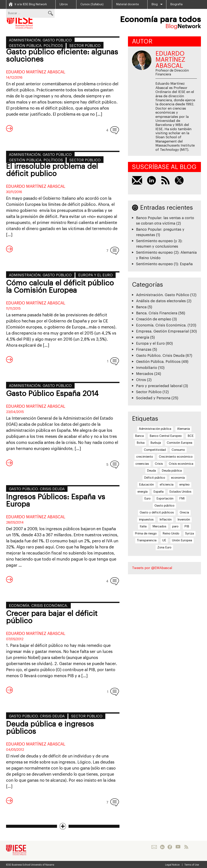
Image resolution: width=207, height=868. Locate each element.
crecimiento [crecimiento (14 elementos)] (145, 457)
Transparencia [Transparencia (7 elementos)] (147, 540)
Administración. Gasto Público (40, 40)
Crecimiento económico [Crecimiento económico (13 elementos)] (176, 457)
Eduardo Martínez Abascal (36, 72)
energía (143, 337)
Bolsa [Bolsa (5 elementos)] (141, 443)
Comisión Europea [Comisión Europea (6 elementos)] (180, 443)
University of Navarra (43, 865)
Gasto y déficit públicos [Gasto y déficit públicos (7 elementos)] (157, 513)
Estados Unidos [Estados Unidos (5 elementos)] (180, 492)
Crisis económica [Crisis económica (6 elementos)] (181, 464)
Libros (64, 4)
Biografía (176, 4)
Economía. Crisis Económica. (38, 606)
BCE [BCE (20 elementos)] (191, 436)
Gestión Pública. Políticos (36, 46)
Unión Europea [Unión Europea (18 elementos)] (182, 540)
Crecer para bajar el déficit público (52, 617)
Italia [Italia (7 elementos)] (143, 526)
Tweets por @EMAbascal (152, 568)
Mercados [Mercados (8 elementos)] (159, 526)
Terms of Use (192, 865)
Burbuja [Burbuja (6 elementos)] (156, 443)
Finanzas (144, 350)
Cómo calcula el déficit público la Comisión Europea (60, 287)
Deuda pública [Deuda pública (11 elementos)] (172, 471)
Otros (141, 380)
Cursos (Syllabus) (92, 4)
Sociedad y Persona (153, 398)
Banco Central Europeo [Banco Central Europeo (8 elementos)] (166, 436)
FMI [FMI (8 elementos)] (182, 499)
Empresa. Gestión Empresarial (162, 331)
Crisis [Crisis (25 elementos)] (159, 464)
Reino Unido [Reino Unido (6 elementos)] (171, 534)
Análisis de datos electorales (161, 301)
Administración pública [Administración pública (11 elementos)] (155, 429)
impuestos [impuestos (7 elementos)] (146, 520)
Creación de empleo (154, 319)
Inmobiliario (147, 368)
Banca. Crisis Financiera (157, 313)
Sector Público (85, 46)
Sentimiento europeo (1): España (164, 264)
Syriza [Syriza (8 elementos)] (190, 534)
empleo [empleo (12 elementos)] (184, 485)
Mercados (145, 374)
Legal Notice (172, 865)
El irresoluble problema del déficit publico (52, 170)
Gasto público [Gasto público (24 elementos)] (164, 506)
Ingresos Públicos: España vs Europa (56, 501)
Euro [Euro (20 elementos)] (147, 499)
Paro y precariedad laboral (159, 386)
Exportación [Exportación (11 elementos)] (165, 499)
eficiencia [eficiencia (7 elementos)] (167, 485)
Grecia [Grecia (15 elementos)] (184, 513)
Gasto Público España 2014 (52, 394)
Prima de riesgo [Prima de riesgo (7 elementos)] (146, 534)
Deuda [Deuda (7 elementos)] (151, 471)
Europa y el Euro (96, 275)
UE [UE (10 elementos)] (164, 540)
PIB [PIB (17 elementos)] (187, 526)
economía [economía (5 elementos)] (178, 478)
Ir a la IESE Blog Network (31, 4)
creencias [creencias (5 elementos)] (142, 464)
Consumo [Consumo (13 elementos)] (178, 450)
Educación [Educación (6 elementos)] (146, 485)
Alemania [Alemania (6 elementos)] (183, 429)
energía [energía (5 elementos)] (143, 492)
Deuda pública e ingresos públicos (50, 728)
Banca (141, 307)
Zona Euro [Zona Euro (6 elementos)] (164, 548)
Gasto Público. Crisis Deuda (37, 489)
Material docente (128, 4)
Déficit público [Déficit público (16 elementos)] (155, 478)
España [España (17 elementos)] (158, 492)
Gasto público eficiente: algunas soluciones (62, 56)
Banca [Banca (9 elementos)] (139, 436)
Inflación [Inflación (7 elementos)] (166, 520)
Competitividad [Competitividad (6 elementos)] (155, 450)
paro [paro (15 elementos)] (175, 526)
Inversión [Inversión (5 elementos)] (184, 520)
